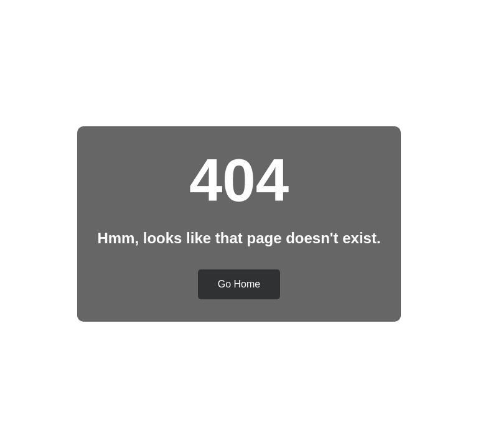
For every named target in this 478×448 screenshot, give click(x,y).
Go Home (239, 284)
